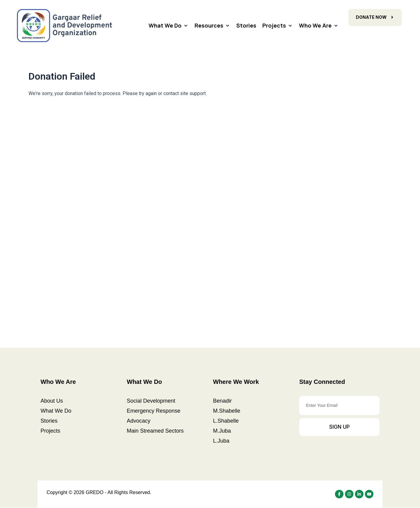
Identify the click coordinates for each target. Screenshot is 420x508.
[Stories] (246, 26)
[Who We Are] (319, 26)
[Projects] (278, 26)
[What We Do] (169, 26)
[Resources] (212, 26)
